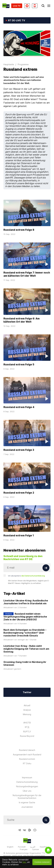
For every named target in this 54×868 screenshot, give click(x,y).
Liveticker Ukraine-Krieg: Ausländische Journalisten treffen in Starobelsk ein (26, 602)
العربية (33, 847)
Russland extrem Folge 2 (19, 493)
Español (43, 847)
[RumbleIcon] (30, 830)
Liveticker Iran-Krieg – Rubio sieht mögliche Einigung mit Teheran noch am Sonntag (26, 649)
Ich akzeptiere (26, 576)
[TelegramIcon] (19, 830)
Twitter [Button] (27, 692)
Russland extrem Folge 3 (19, 450)
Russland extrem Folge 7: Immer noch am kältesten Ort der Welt (27, 274)
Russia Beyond (27, 736)
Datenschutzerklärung (27, 782)
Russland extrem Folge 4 (19, 407)
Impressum (27, 777)
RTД (27, 727)
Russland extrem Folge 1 (19, 536)
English (10, 847)
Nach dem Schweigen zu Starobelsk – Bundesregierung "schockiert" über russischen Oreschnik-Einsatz (25, 633)
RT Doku (27, 763)
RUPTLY (27, 732)
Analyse (27, 710)
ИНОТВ (27, 723)
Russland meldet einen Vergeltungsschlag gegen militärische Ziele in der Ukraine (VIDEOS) (25, 617)
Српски (35, 849)
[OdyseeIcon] (35, 830)
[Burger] (49, 6)
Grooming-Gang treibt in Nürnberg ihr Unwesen (25, 663)
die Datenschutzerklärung (33, 576)
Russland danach (27, 750)
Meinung (27, 714)
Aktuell (27, 705)
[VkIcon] (24, 830)
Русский (22, 847)
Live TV (17, 6)
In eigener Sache (27, 802)
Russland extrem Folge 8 (19, 230)
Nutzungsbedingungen (27, 786)
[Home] (6, 6)
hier (24, 862)
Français (24, 849)
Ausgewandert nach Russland (27, 755)
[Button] (46, 568)
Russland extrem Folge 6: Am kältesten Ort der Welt (22, 320)
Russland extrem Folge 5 (19, 364)
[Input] (27, 568)
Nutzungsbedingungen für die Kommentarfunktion (27, 797)
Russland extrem (27, 759)
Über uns (27, 791)
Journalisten (27, 807)
